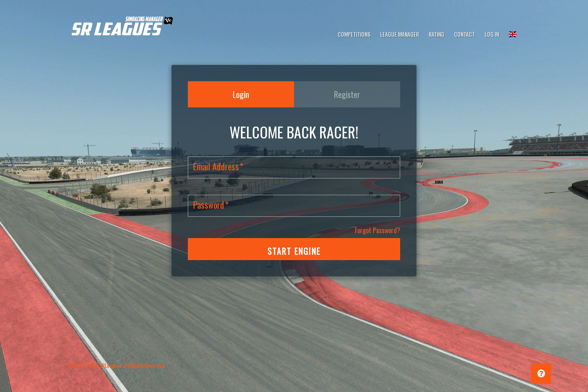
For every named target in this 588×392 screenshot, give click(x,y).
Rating (437, 34)
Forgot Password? (378, 230)
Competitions (354, 34)
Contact (464, 34)
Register (347, 94)
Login (241, 94)
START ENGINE (294, 251)
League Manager (400, 34)
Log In (492, 34)
